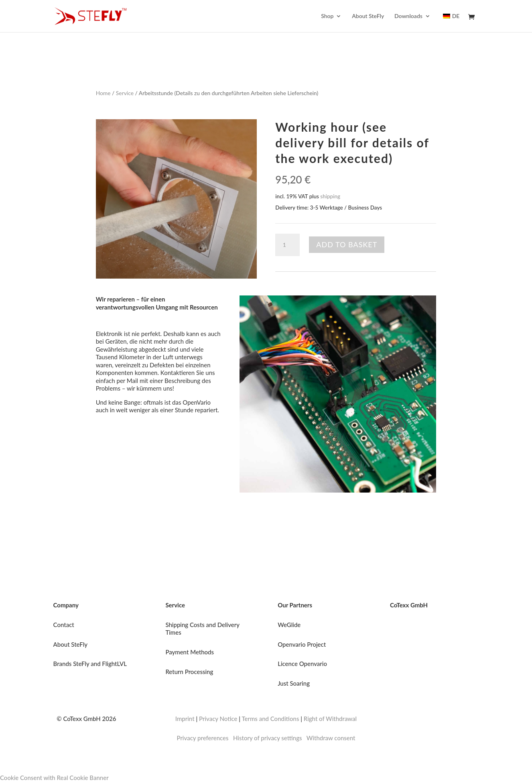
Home (103, 93)
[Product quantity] (287, 245)
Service (125, 93)
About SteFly (368, 16)
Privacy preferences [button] (202, 738)
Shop (327, 16)
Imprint (185, 719)
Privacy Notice (218, 719)
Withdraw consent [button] (331, 738)
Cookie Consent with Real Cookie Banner (54, 778)
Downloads (408, 16)
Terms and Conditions (270, 719)
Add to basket (347, 244)
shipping (330, 196)
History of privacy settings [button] (268, 738)
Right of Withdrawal (330, 719)
